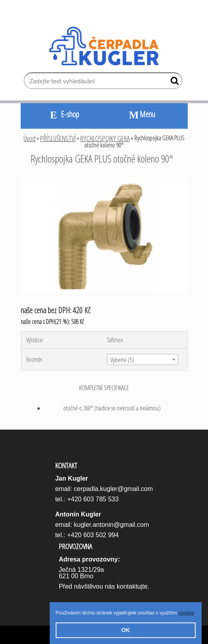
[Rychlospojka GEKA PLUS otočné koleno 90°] (104, 181)
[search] (173, 82)
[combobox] (143, 359)
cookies (186, 613)
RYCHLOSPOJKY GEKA (105, 138)
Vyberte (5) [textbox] (122, 360)
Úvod (29, 138)
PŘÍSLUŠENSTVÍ (58, 138)
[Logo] (104, 46)
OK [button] (126, 630)
